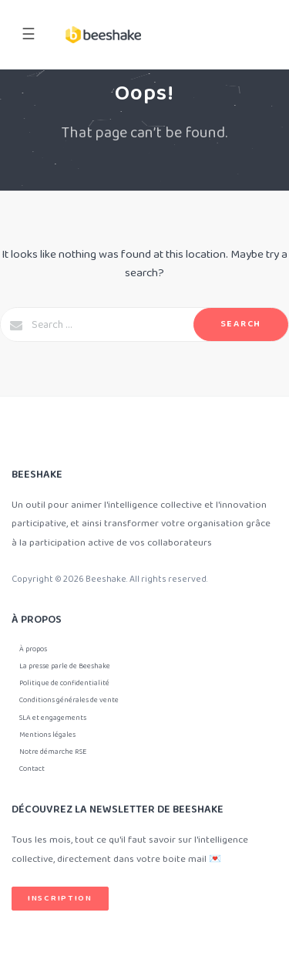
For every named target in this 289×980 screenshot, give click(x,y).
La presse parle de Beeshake (65, 666)
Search (241, 324)
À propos (33, 649)
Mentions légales (47, 735)
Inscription (60, 898)
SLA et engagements (53, 718)
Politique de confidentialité (64, 683)
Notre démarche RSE (53, 752)
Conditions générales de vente (69, 700)
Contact (32, 769)
